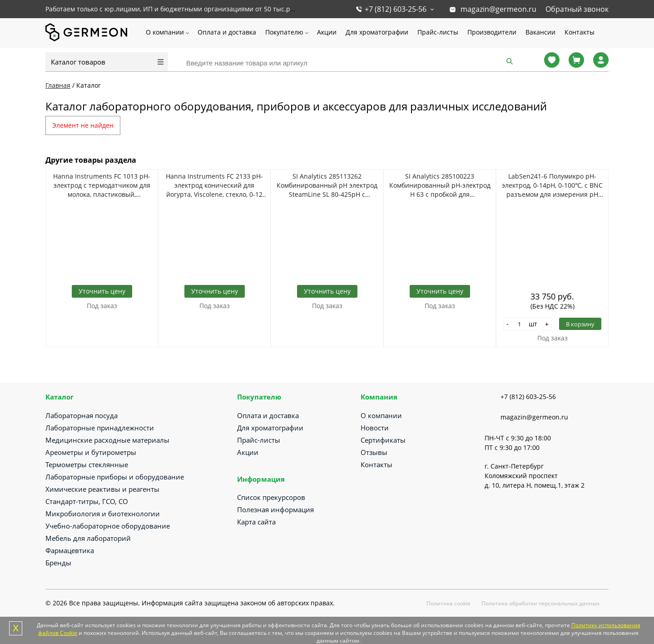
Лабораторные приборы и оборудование (115, 477)
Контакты (580, 32)
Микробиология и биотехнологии (103, 514)
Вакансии (540, 32)
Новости (375, 428)
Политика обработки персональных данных (540, 603)
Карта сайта (256, 522)
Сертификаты (383, 440)
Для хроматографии (377, 32)
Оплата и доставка (227, 32)
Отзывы (374, 452)
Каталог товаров (78, 62)
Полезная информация (275, 509)
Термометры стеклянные (87, 464)
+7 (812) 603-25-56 (396, 9)
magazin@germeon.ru (498, 9)
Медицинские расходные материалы (107, 440)
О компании (165, 32)
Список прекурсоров (271, 497)
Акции (327, 32)
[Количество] (520, 324)
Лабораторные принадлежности (100, 428)
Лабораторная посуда (82, 415)
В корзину (580, 324)
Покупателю (284, 32)
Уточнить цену (102, 291)
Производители (492, 32)
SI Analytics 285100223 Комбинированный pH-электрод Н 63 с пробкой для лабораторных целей (440, 185)
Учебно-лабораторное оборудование (108, 526)
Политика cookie (448, 603)
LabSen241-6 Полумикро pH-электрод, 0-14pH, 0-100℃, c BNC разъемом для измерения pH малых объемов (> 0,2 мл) (552, 185)
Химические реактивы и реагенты (102, 489)
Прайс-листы (438, 32)
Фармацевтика (70, 550)
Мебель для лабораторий (88, 538)
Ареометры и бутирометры (91, 452)
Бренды (58, 563)
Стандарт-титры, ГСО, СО (87, 501)
